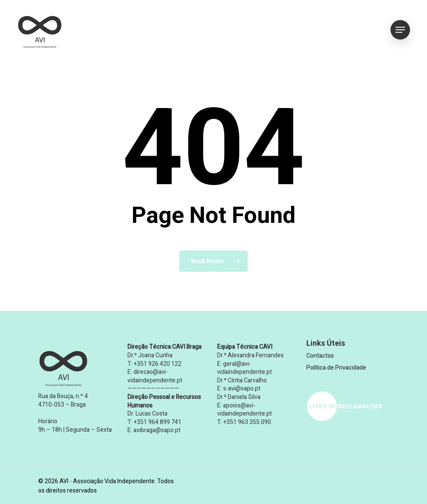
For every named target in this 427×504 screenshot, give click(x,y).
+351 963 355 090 (247, 422)
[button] (400, 30)
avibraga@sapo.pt (157, 430)
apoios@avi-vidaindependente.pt (245, 410)
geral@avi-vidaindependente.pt (245, 368)
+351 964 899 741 (158, 422)
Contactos (320, 356)
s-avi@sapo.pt (242, 389)
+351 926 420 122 (158, 364)
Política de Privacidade (336, 368)
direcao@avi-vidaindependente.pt (155, 376)
